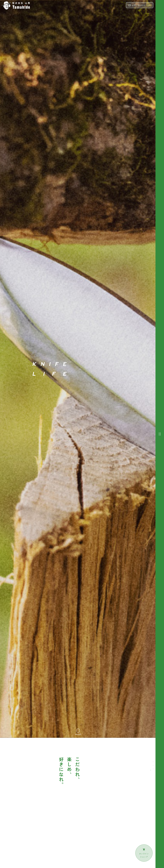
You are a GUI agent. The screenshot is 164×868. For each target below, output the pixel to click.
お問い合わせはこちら (140, 5)
